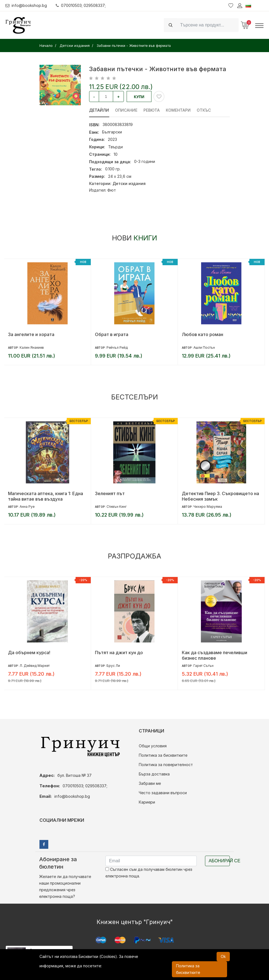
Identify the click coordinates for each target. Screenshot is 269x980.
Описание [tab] (126, 110)
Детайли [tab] (99, 110)
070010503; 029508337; (81, 5)
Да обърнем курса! (29, 653)
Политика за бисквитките (163, 755)
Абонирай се (219, 861)
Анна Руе (27, 507)
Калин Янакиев (32, 347)
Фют (112, 190)
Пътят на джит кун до (119, 653)
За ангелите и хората (31, 334)
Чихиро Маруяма (208, 507)
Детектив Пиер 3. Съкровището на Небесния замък (220, 496)
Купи (139, 97)
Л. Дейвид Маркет (35, 666)
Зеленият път (110, 493)
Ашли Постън (204, 347)
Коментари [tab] (177, 110)
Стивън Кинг (117, 507)
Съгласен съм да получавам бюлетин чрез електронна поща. (149, 873)
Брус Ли (113, 666)
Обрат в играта (112, 334)
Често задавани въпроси (163, 793)
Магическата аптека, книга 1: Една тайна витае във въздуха (46, 496)
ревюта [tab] (151, 110)
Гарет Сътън (203, 666)
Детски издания (129, 183)
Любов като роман (203, 334)
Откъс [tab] (203, 110)
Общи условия (153, 746)
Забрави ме (150, 783)
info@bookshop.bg (26, 5)
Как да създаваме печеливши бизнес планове (215, 655)
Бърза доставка (154, 774)
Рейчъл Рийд (117, 347)
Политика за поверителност (166, 765)
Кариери (147, 802)
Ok (223, 956)
